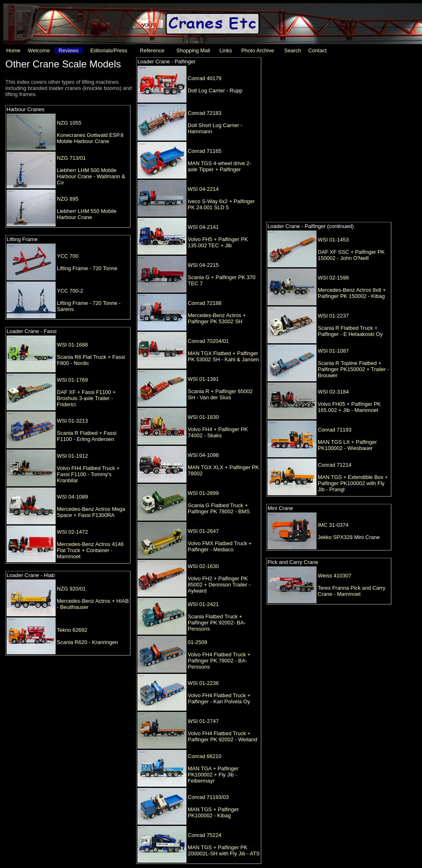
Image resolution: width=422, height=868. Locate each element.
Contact (318, 50)
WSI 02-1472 (72, 532)
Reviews (68, 50)
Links (226, 50)
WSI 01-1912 (72, 456)
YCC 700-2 (70, 291)
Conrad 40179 (204, 78)
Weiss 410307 (334, 576)
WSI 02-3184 (333, 392)
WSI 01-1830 (203, 417)
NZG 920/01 (71, 589)
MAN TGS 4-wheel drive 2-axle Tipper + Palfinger (219, 166)
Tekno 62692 (72, 630)
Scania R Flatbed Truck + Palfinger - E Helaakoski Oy (350, 331)
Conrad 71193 (334, 430)
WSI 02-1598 (333, 278)
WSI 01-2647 (203, 531)
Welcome (39, 50)
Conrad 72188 (204, 303)
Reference (152, 50)
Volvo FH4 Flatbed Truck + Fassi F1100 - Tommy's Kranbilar (88, 474)
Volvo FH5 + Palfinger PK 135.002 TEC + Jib (218, 242)
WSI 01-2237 (333, 316)
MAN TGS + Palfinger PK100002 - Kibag (213, 812)
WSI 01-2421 (203, 604)
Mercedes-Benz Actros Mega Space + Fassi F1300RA (91, 512)
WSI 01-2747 (203, 721)
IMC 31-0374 (333, 525)
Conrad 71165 (204, 151)
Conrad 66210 (204, 756)
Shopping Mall (193, 50)
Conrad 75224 (204, 835)
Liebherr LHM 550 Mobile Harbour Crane (87, 214)
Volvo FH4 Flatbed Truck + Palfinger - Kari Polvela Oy (219, 698)
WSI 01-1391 (203, 379)
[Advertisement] (88, 135)
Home (13, 50)
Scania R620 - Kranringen (88, 642)
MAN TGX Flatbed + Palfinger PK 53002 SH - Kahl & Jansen (223, 356)
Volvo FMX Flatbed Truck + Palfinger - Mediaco (220, 546)
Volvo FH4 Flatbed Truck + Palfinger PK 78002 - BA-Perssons (219, 661)
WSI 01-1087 (333, 351)
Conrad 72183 (204, 113)
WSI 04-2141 (203, 227)
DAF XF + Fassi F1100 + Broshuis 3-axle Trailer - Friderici (86, 398)
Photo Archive (258, 50)
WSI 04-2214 (203, 189)
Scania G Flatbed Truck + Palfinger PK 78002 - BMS (219, 508)
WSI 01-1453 (333, 240)
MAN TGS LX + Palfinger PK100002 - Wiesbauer (347, 445)
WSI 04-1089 (72, 497)
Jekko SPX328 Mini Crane (349, 537)
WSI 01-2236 (203, 683)
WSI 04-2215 (203, 265)
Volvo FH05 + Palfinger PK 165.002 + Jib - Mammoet (349, 407)
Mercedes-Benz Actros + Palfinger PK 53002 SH (217, 318)
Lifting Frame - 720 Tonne (87, 268)
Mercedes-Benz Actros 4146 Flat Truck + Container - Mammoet (90, 550)
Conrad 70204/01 (208, 341)
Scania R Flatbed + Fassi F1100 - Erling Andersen (87, 436)
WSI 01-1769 (72, 380)
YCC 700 (68, 256)
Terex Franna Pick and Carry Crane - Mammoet (351, 591)
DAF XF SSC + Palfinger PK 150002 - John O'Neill (351, 255)
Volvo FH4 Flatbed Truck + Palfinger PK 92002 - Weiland (222, 736)
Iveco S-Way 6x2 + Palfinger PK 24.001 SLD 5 (221, 204)
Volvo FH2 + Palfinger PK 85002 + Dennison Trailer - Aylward (219, 585)
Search (293, 50)
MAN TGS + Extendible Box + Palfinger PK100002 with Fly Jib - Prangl (353, 483)
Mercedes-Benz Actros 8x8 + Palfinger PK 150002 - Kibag (352, 293)
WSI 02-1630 (203, 566)
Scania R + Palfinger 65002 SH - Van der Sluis (220, 394)
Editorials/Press (109, 50)
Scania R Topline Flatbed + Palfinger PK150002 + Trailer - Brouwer (354, 369)
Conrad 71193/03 (208, 797)
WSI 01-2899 (203, 493)
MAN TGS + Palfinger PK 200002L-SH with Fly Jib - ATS (224, 850)
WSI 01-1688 (72, 345)
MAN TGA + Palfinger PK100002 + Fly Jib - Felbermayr (213, 775)
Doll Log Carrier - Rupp (215, 91)
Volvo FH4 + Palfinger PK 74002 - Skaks (218, 432)
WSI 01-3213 (72, 421)
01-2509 (198, 642)
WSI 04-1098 (203, 455)
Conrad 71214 (334, 465)
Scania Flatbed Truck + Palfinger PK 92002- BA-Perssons (217, 623)
